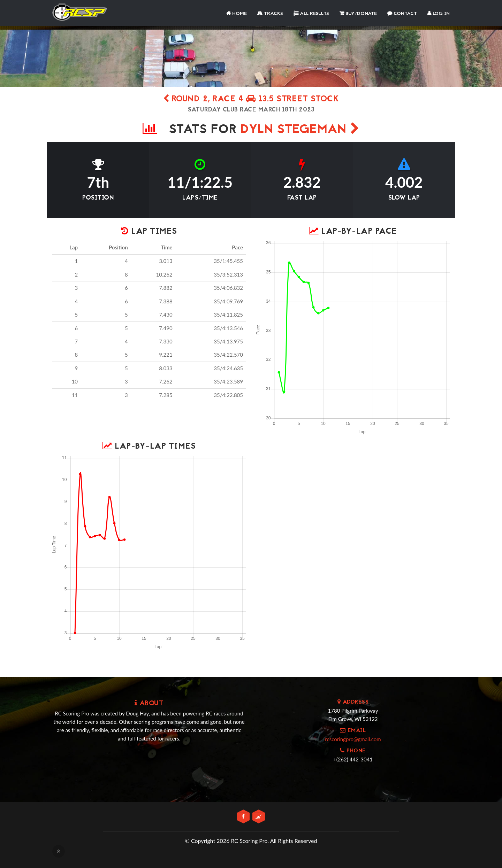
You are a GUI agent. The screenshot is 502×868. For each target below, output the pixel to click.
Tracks (270, 14)
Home (237, 14)
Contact (402, 14)
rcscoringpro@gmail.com (353, 739)
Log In (439, 14)
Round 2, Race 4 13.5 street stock (251, 99)
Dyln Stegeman (300, 130)
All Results (311, 14)
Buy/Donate (358, 14)
